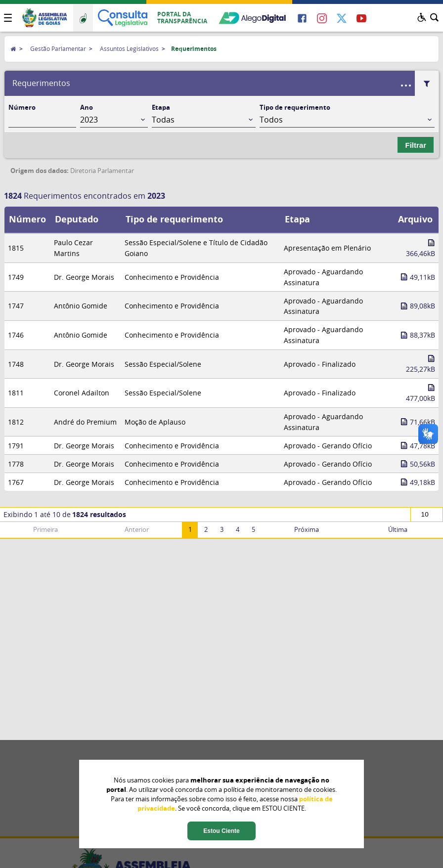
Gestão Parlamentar (58, 48)
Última (398, 530)
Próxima (307, 530)
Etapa (161, 107)
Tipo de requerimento (295, 107)
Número (22, 107)
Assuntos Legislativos (129, 48)
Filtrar (416, 145)
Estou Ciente (221, 831)
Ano (87, 107)
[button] (8, 18)
